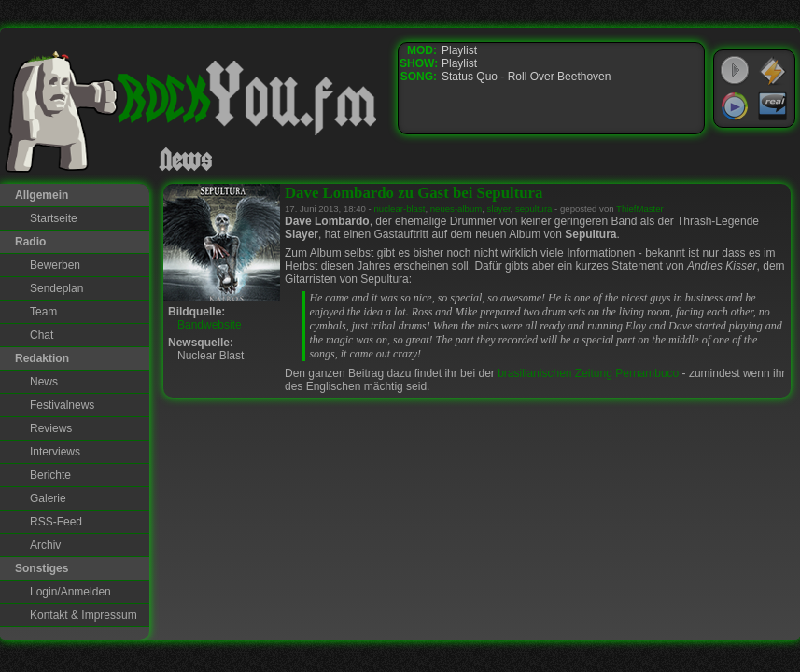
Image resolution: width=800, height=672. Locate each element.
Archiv (45, 545)
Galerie (48, 498)
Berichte (50, 475)
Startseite (54, 218)
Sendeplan (56, 288)
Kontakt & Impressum (84, 615)
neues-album (456, 209)
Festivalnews (62, 405)
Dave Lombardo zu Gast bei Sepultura (414, 193)
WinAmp (773, 71)
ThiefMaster (640, 209)
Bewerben (55, 265)
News (44, 382)
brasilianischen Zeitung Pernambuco (588, 373)
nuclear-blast (399, 209)
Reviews (51, 428)
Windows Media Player (735, 106)
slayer (499, 209)
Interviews (55, 452)
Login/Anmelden (70, 592)
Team (43, 312)
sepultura (533, 209)
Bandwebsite (210, 325)
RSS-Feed (56, 522)
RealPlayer (773, 106)
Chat (42, 335)
